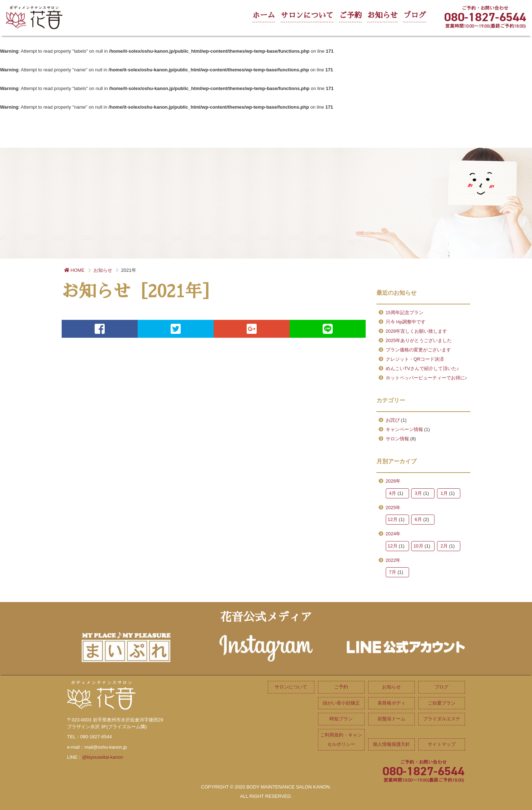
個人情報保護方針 (391, 744)
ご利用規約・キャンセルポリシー (341, 740)
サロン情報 (397, 439)
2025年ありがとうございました (419, 340)
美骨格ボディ (391, 703)
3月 (418, 493)
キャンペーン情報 (404, 429)
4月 (393, 493)
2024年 (393, 534)
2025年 (393, 508)
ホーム (264, 15)
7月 (393, 572)
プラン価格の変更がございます (418, 350)
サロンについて (307, 15)
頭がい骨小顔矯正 (341, 703)
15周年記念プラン (405, 312)
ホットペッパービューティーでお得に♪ (427, 378)
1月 (444, 493)
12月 (392, 519)
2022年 (393, 560)
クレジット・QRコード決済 (415, 359)
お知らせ (383, 15)
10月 (418, 546)
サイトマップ (442, 744)
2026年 (393, 481)
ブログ (415, 15)
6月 (418, 519)
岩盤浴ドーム (391, 719)
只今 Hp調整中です (406, 322)
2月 (444, 546)
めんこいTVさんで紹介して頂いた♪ (422, 368)
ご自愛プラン (442, 703)
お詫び (393, 420)
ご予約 (350, 15)
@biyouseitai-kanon (103, 757)
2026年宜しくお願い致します (417, 331)
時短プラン (341, 719)
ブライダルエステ (442, 719)
